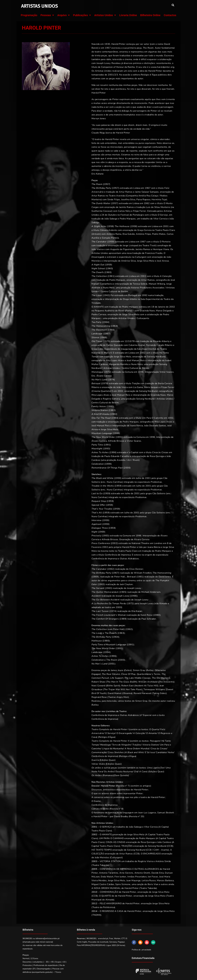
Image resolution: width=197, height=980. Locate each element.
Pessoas (47, 15)
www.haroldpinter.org (163, 67)
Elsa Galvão (129, 234)
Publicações (82, 15)
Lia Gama (138, 387)
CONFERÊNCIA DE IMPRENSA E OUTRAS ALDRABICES (129, 869)
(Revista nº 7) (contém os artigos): (121, 786)
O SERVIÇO (106, 827)
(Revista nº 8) (108, 809)
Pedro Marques (128, 219)
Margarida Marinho (119, 364)
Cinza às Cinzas (160, 452)
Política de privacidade (141, 950)
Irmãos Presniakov (137, 877)
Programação (29, 15)
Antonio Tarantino (109, 873)
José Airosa (163, 261)
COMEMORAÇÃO (109, 892)
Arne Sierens (126, 873)
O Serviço (163, 215)
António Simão (163, 861)
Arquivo (64, 15)
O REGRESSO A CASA (112, 911)
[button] (173, 5)
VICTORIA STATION (110, 861)
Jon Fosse (153, 877)
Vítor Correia (160, 219)
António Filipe (143, 234)
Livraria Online (128, 15)
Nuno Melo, (137, 364)
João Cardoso (164, 842)
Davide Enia (158, 873)
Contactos (170, 15)
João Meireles (102, 858)
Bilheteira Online (150, 15)
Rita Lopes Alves (115, 360)
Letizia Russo (149, 881)
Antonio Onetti (142, 873)
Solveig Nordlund (156, 357)
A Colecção (166, 276)
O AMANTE (98, 307)
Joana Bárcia (136, 426)
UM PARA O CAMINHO (111, 838)
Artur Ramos (126, 192)
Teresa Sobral (140, 284)
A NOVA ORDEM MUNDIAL (106, 888)
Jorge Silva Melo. (110, 429)
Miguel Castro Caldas (103, 884)
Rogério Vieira (145, 861)
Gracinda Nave (147, 311)
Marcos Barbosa (165, 881)
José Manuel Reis (136, 360)
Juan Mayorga (133, 881)
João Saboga (111, 219)
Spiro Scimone (123, 884)
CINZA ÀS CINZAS (116, 842)
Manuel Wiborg (157, 284)
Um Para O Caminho (153, 418)
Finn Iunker (120, 877)
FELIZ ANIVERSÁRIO (111, 903)
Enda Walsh (107, 877)
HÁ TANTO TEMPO (102, 850)
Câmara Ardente (108, 230)
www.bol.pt (103, 938)
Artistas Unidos (105, 15)
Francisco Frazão (154, 253)
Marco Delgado (164, 311)
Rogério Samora (111, 399)
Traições (136, 383)
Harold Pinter (129, 892)
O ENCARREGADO (151, 854)
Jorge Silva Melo (146, 261)
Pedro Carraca (99, 314)
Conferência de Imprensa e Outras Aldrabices (115, 559)
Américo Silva (129, 261)
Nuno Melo (109, 288)
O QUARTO (105, 896)
